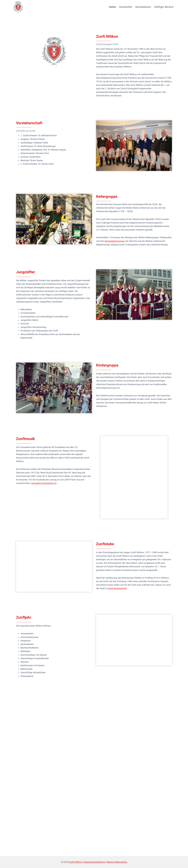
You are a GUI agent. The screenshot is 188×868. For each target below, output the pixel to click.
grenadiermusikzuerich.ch (44, 483)
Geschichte (126, 7)
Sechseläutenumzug (114, 241)
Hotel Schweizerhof (117, 588)
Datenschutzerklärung (94, 862)
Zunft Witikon (76, 862)
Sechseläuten (143, 7)
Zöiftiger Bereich (164, 7)
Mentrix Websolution (117, 862)
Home (112, 7)
